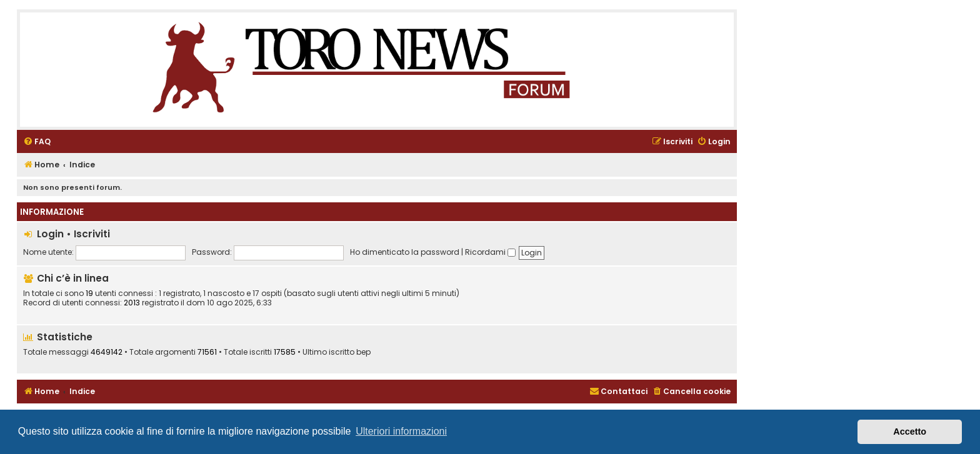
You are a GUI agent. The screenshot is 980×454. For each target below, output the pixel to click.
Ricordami (490, 252)
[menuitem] (37, 142)
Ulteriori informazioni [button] (401, 431)
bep (363, 352)
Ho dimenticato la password (405, 252)
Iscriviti (92, 234)
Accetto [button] (910, 432)
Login (50, 234)
